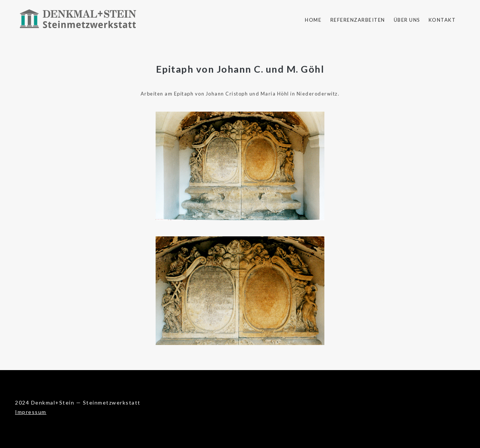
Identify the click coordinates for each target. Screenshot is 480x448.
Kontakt (442, 20)
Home (313, 20)
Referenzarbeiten (358, 20)
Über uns (407, 20)
